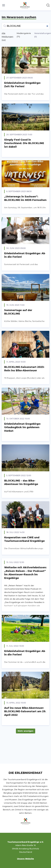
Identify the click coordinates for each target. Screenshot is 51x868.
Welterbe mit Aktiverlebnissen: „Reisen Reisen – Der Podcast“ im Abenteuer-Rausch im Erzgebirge (25, 573)
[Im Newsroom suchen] (48, 5)
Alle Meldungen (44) (7, 37)
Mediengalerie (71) (24, 35)
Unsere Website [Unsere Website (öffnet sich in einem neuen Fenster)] (25, 859)
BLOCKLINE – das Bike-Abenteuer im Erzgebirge (21, 482)
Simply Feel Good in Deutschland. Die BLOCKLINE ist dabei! (24, 143)
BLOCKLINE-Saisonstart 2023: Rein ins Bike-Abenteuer (24, 369)
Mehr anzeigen (26, 731)
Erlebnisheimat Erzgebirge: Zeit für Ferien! (22, 85)
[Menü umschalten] (4, 5)
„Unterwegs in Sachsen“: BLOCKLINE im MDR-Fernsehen (25, 198)
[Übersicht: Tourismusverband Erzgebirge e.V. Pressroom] (25, 5)
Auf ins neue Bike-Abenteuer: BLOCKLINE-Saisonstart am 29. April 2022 (25, 711)
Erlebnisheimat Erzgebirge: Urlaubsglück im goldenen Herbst (22, 427)
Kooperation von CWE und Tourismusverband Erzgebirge (24, 539)
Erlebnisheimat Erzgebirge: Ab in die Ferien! (25, 255)
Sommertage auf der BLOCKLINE (18, 312)
